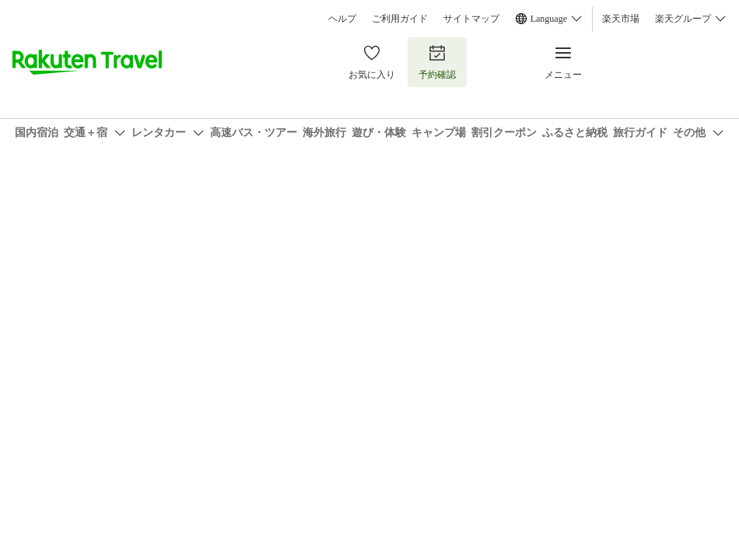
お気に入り (372, 62)
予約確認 (437, 62)
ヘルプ (342, 19)
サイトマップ (471, 19)
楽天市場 (621, 19)
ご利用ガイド (400, 19)
